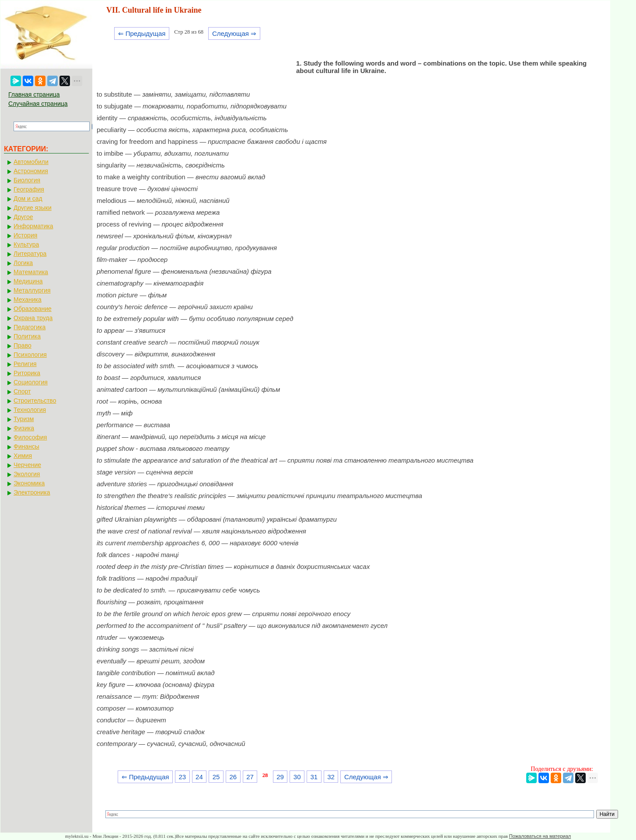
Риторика (27, 373)
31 (314, 777)
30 (297, 777)
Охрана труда (33, 318)
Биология (27, 180)
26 (233, 777)
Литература (30, 254)
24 (199, 777)
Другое (23, 217)
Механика (28, 300)
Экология (27, 474)
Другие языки (33, 208)
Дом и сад (28, 199)
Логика (23, 263)
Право (23, 345)
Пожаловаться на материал (540, 836)
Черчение (27, 465)
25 (216, 777)
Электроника (32, 492)
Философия (30, 437)
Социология (31, 382)
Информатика (33, 226)
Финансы (26, 446)
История (25, 235)
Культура (26, 244)
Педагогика (30, 327)
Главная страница (34, 94)
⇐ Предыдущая (142, 33)
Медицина (28, 281)
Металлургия (32, 290)
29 (280, 777)
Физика (24, 428)
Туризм (24, 419)
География (29, 189)
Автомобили (31, 162)
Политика (27, 336)
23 (182, 777)
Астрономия (31, 171)
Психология (30, 355)
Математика (31, 272)
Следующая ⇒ (234, 33)
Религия (25, 364)
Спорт (22, 391)
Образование (33, 309)
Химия (23, 456)
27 (250, 777)
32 (331, 777)
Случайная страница (38, 104)
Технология (30, 410)
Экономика (29, 483)
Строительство (35, 401)
